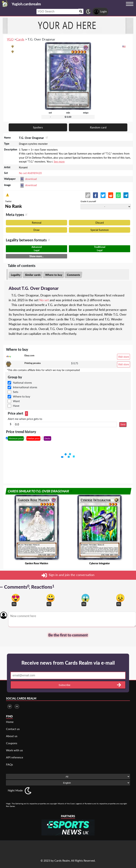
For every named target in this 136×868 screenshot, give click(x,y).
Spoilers (38, 127)
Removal (37, 223)
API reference (15, 757)
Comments (73, 275)
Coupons (12, 743)
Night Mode (15, 790)
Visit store (124, 357)
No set (44, 300)
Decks (47, 438)
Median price (33, 438)
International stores (25, 387)
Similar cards (33, 275)
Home (10, 722)
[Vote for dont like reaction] (120, 598)
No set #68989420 (30, 173)
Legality (16, 275)
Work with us (14, 750)
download (31, 179)
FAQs (9, 764)
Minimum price (16, 438)
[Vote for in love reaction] (16, 598)
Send (123, 424)
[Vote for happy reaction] (51, 598)
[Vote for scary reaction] (85, 598)
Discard (100, 223)
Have (16, 406)
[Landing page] (5, 4)
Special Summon (100, 230)
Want (16, 401)
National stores (22, 382)
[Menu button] (130, 7)
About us (12, 736)
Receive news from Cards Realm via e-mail (68, 663)
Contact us (13, 729)
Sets (16, 392)
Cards (20, 39)
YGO (10, 39)
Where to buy (54, 275)
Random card (98, 127)
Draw (36, 230)
